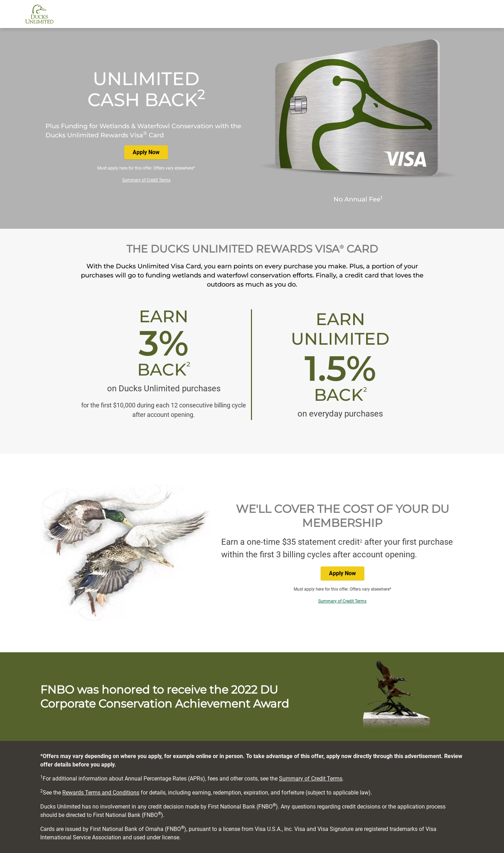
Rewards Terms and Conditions (101, 793)
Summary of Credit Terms (146, 180)
